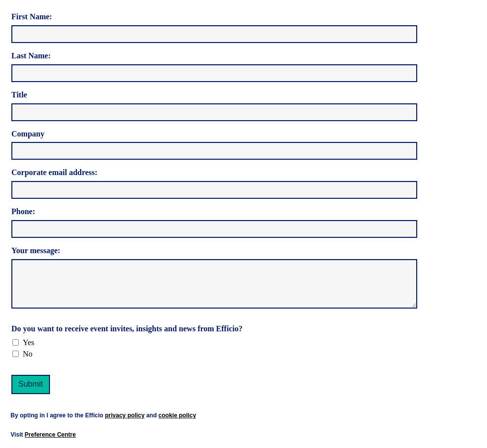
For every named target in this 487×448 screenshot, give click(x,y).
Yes (28, 342)
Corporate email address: (54, 172)
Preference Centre (50, 435)
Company (28, 134)
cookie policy (177, 415)
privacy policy (125, 415)
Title (19, 95)
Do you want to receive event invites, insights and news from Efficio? (127, 329)
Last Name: (31, 56)
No (28, 354)
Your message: (36, 250)
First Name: (32, 17)
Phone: (23, 211)
